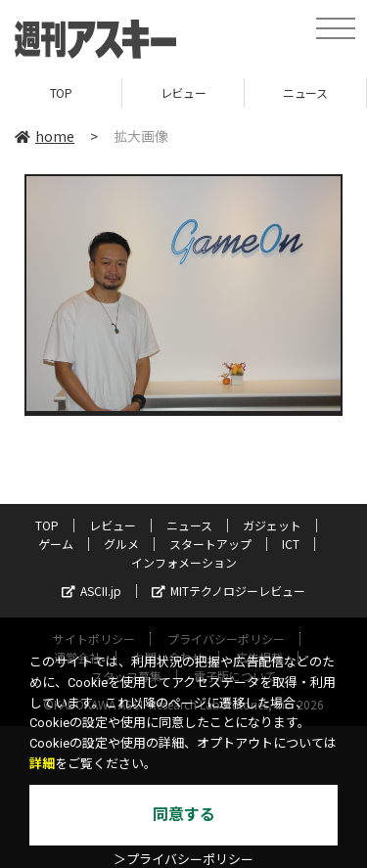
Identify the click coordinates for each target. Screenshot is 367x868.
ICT (291, 544)
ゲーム (56, 544)
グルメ (121, 544)
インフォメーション (184, 562)
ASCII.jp (92, 591)
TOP (61, 92)
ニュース (305, 92)
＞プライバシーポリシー (183, 860)
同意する (184, 815)
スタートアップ (210, 544)
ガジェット (272, 525)
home (45, 136)
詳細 (42, 764)
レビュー (183, 92)
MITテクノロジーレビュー (229, 591)
